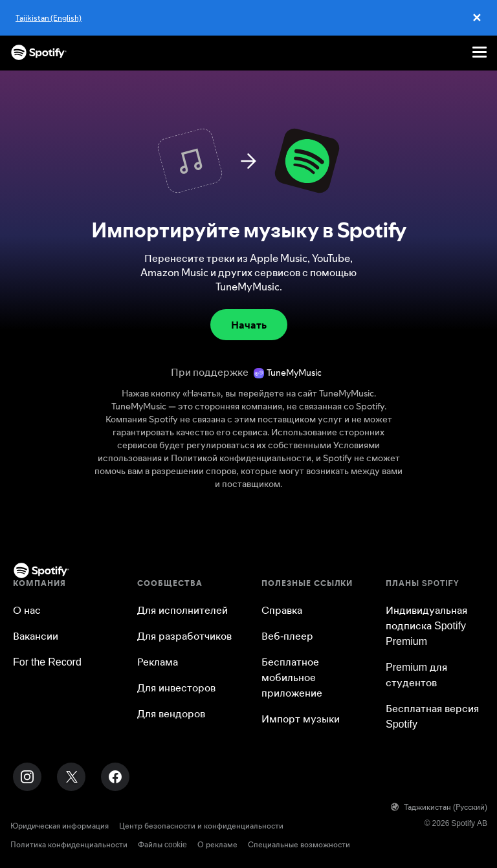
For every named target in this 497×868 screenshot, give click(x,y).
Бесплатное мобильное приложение (292, 677)
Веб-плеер (287, 636)
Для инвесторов (176, 688)
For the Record (47, 662)
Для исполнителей (182, 610)
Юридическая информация (60, 826)
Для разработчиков (184, 636)
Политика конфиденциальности (69, 844)
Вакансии (36, 636)
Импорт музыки (301, 719)
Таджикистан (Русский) (439, 807)
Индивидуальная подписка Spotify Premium (426, 625)
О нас (27, 610)
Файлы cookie (162, 844)
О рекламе (217, 844)
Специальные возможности (299, 844)
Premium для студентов (416, 675)
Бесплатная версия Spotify (432, 716)
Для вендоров (171, 713)
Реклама (158, 662)
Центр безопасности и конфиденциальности (201, 826)
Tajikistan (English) (49, 18)
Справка (282, 610)
